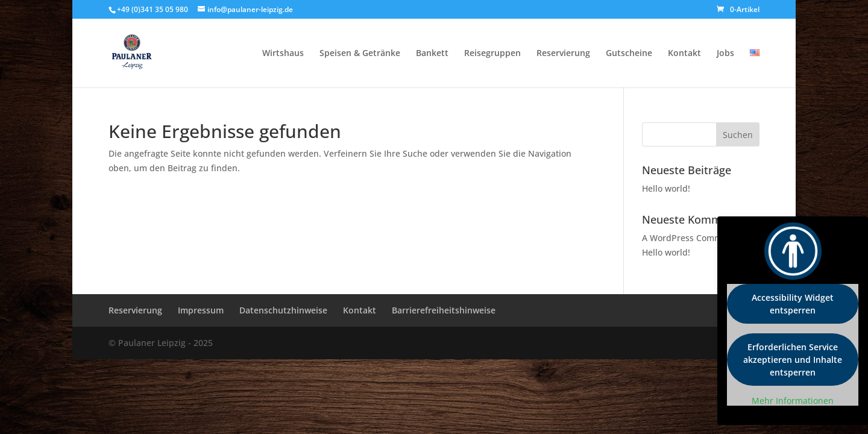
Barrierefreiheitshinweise (444, 310)
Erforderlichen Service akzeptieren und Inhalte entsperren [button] (793, 360)
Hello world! (666, 188)
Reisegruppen (492, 54)
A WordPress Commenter (693, 238)
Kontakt (684, 54)
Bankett (432, 54)
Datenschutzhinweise (283, 310)
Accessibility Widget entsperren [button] (793, 304)
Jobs (725, 54)
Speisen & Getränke (360, 54)
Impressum (201, 310)
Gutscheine (629, 54)
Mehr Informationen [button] (793, 401)
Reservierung (563, 54)
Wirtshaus (283, 54)
